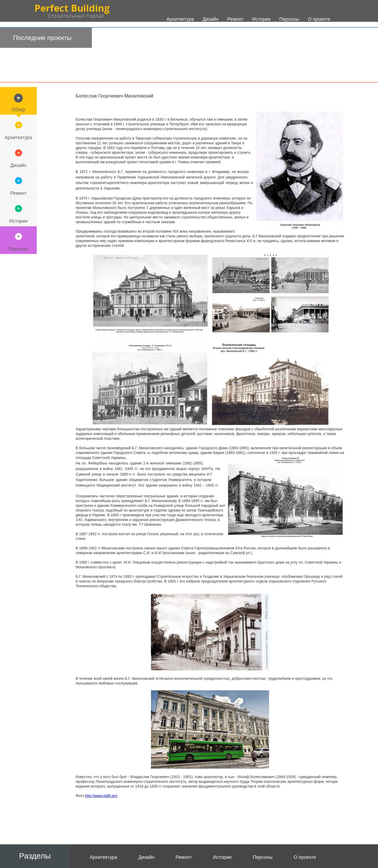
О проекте (305, 857)
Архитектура (18, 137)
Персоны (18, 249)
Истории (18, 221)
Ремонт (18, 193)
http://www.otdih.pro (101, 796)
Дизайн (19, 165)
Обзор (18, 110)
